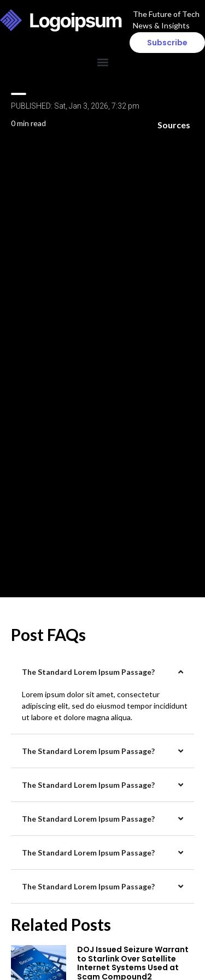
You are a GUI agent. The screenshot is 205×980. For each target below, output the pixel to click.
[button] (102, 62)
